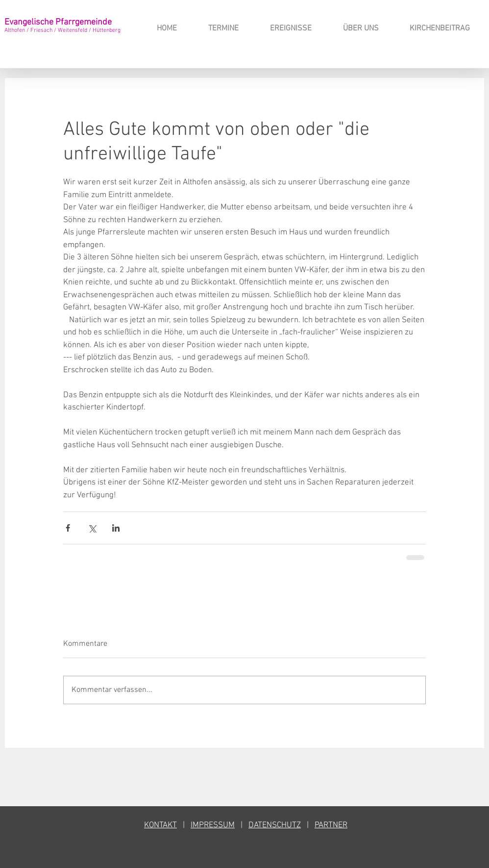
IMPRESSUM (213, 825)
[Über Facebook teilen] (68, 528)
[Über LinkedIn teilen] (116, 528)
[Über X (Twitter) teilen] (92, 528)
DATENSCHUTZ (275, 825)
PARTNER (331, 825)
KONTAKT (160, 825)
